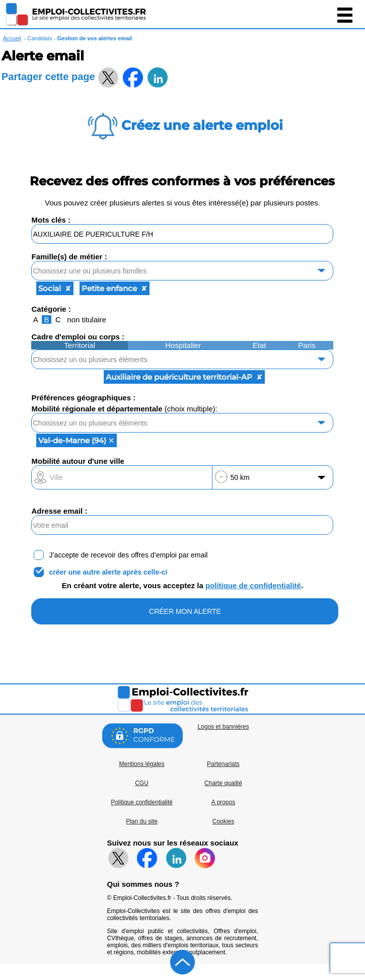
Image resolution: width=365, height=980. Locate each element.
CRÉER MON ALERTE (185, 611)
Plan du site (142, 821)
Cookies (223, 821)
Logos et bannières (223, 727)
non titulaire (87, 320)
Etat (260, 345)
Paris (307, 345)
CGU (142, 783)
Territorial (80, 345)
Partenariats (223, 764)
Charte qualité (223, 783)
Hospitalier (183, 345)
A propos (223, 802)
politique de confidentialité (253, 585)
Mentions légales (141, 764)
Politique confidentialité (142, 802)
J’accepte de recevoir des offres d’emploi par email (128, 555)
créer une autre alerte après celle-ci (108, 572)
